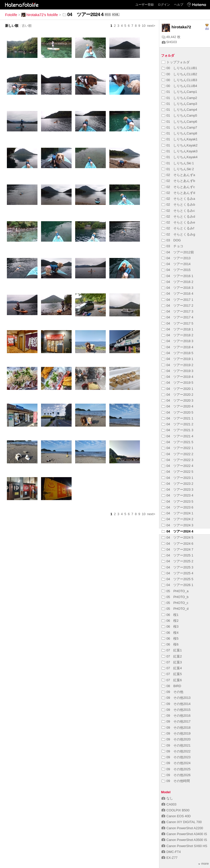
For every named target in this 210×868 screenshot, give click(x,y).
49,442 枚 (171, 37)
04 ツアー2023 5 (177, 501)
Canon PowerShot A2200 (182, 828)
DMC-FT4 (171, 852)
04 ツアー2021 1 (177, 418)
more (204, 864)
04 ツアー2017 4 (177, 317)
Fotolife (11, 15)
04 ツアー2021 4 (177, 436)
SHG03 (169, 42)
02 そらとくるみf (178, 228)
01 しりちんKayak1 (180, 139)
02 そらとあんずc (178, 187)
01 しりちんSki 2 (178, 169)
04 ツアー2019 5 (177, 383)
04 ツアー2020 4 (177, 406)
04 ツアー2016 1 (177, 276)
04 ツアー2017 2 (177, 306)
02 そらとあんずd (178, 193)
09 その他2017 (176, 721)
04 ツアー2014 (176, 264)
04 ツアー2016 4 (177, 294)
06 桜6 (170, 644)
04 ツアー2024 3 (177, 525)
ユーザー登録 (145, 5)
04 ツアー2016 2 (177, 282)
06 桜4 (170, 633)
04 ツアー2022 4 (177, 466)
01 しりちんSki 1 (178, 163)
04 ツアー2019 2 (177, 365)
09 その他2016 (176, 716)
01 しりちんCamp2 (179, 98)
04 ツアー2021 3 (177, 430)
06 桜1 (170, 615)
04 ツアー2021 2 (177, 424)
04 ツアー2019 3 (177, 371)
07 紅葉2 (172, 656)
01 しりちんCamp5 (179, 115)
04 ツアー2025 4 (177, 573)
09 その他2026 (176, 775)
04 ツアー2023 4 (177, 495)
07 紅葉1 (172, 650)
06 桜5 (170, 638)
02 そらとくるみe (178, 222)
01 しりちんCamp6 (179, 122)
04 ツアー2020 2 (177, 395)
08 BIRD (171, 686)
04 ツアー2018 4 (177, 347)
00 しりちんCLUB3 (179, 80)
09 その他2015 (176, 710)
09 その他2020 (176, 739)
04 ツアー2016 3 (177, 288)
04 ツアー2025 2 (177, 561)
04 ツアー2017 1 (177, 300)
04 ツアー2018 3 (177, 341)
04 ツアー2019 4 (177, 377)
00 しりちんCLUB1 (179, 68)
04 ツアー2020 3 (177, 400)
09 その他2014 (176, 704)
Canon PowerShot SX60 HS (184, 846)
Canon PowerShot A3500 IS (184, 840)
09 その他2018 (176, 728)
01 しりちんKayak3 (180, 151)
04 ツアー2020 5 (177, 412)
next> (151, 26)
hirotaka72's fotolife (40, 15)
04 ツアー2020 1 (177, 389)
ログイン (164, 5)
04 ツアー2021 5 (177, 442)
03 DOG (171, 240)
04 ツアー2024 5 (177, 537)
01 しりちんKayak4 (180, 157)
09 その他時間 (176, 781)
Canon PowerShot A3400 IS (184, 834)
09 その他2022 (176, 751)
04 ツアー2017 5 (177, 323)
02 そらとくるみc (178, 211)
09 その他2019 (176, 733)
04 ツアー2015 (176, 270)
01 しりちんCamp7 (179, 127)
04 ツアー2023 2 (177, 484)
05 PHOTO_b (175, 597)
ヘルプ (179, 5)
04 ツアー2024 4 (177, 531)
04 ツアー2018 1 (177, 329)
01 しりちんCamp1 (179, 92)
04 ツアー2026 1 (177, 585)
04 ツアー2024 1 (177, 513)
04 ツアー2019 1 (177, 359)
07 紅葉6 (172, 680)
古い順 (27, 26)
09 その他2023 (176, 757)
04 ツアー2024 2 (177, 519)
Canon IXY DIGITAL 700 (182, 822)
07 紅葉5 (172, 674)
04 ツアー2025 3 (177, 567)
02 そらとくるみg (178, 234)
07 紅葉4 (172, 668)
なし (167, 798)
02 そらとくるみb (178, 204)
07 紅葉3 (172, 662)
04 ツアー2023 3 (177, 489)
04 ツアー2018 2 (177, 335)
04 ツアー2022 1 (177, 448)
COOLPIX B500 (175, 810)
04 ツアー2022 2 (177, 454)
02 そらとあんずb (178, 181)
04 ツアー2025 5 (177, 579)
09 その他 (172, 692)
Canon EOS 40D (176, 816)
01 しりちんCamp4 (179, 110)
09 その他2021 (176, 745)
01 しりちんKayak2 (180, 145)
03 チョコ (172, 246)
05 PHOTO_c (175, 603)
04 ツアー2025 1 (177, 555)
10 (144, 26)
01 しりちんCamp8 (179, 133)
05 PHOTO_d (175, 609)
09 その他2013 (176, 698)
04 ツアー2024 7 (177, 549)
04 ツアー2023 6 (177, 507)
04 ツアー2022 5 (177, 472)
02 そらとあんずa (178, 175)
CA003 (169, 804)
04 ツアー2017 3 (177, 311)
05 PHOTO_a (175, 591)
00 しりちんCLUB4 (179, 86)
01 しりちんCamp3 (179, 104)
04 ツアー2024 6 (177, 544)
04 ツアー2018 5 (177, 353)
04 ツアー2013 (176, 258)
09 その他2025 (176, 769)
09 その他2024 (176, 763)
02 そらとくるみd (178, 216)
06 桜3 (170, 627)
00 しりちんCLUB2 (179, 74)
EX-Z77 (169, 858)
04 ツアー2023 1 (177, 478)
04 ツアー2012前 (178, 252)
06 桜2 (170, 621)
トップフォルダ (176, 62)
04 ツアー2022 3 (177, 460)
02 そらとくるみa (178, 199)
